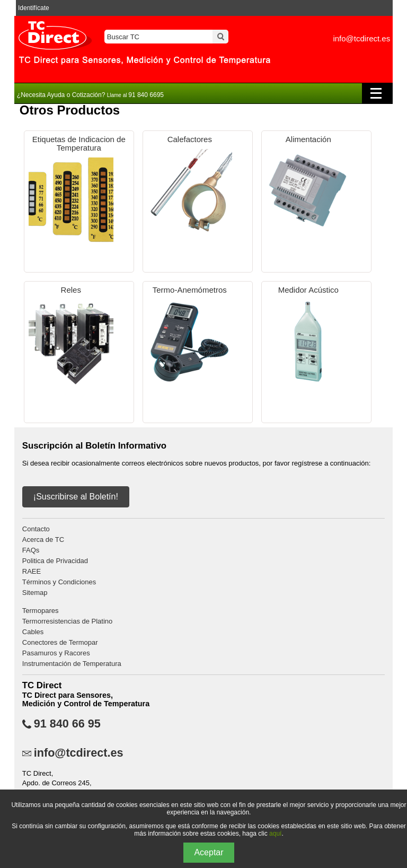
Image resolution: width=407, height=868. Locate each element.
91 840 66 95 (67, 724)
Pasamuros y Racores (56, 653)
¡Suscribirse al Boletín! (76, 497)
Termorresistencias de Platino (68, 621)
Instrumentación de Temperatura (72, 664)
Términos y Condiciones (59, 582)
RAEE (32, 571)
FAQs (31, 550)
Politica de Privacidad (55, 561)
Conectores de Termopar (60, 642)
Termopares (41, 611)
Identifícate (34, 8)
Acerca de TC (43, 540)
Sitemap (35, 593)
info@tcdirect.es (361, 38)
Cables (33, 632)
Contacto (36, 529)
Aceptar (209, 852)
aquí (275, 834)
